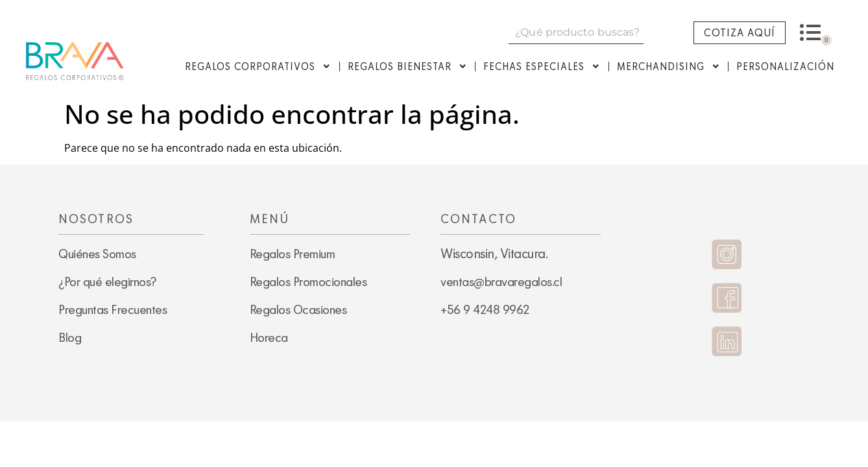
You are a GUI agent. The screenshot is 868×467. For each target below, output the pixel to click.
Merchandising (669, 66)
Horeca (269, 337)
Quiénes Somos (97, 254)
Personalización (785, 66)
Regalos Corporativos (258, 66)
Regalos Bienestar (407, 66)
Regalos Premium (293, 254)
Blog (70, 337)
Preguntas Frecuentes (113, 309)
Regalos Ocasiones (298, 309)
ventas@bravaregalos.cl (501, 281)
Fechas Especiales (542, 66)
